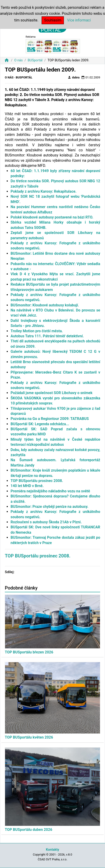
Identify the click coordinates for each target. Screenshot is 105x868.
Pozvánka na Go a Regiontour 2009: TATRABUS (50, 419)
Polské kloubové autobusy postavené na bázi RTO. (52, 217)
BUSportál (35, 60)
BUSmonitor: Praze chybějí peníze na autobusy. (50, 507)
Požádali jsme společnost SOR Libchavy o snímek (51, 393)
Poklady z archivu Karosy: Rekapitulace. (44, 191)
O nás (18, 60)
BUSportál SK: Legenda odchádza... (40, 424)
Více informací (79, 20)
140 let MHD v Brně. (27, 486)
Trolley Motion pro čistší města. (37, 331)
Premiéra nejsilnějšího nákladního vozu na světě (50, 491)
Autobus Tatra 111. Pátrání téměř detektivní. (47, 336)
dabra (74, 77)
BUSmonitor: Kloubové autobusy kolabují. (45, 305)
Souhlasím (53, 20)
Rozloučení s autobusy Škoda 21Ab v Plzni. (46, 522)
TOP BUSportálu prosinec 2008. (37, 481)
